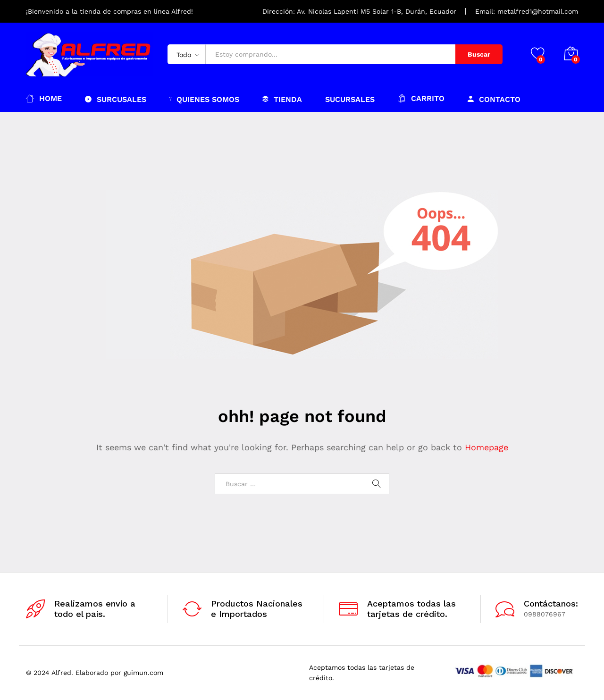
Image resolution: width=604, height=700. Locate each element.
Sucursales (350, 100)
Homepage (487, 447)
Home (44, 98)
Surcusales (116, 99)
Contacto (494, 99)
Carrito (421, 98)
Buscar (479, 54)
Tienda (282, 99)
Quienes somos (204, 99)
